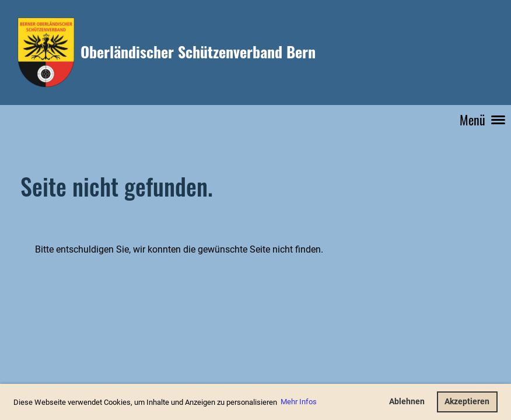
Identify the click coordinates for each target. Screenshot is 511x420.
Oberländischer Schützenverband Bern (198, 52)
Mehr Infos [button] (299, 402)
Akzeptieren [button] (467, 402)
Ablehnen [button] (407, 402)
